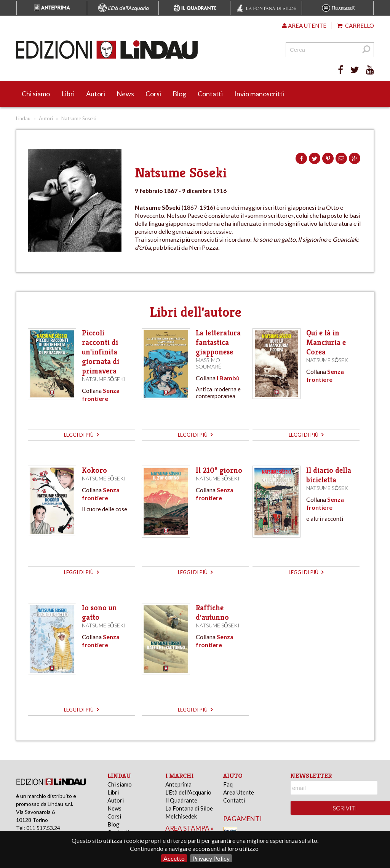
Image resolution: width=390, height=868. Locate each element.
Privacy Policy (211, 858)
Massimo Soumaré (209, 363)
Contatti (210, 94)
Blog (179, 94)
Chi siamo (36, 94)
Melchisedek (181, 816)
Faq (228, 784)
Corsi (153, 94)
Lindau (23, 118)
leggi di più (81, 435)
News (125, 94)
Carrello (356, 26)
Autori (96, 94)
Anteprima (178, 784)
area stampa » (189, 828)
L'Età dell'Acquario (188, 792)
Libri (68, 94)
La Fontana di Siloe (189, 808)
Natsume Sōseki (104, 379)
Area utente (304, 26)
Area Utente (239, 792)
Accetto (174, 858)
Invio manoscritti (259, 94)
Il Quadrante (181, 800)
